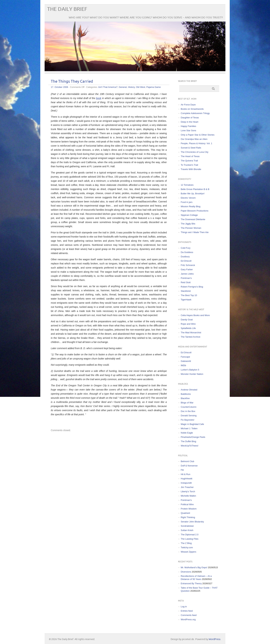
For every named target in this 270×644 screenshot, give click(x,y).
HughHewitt (187, 479)
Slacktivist (186, 291)
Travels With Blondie (191, 169)
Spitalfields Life (188, 328)
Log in (184, 607)
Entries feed (187, 611)
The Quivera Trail (189, 161)
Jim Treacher (187, 487)
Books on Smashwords (192, 109)
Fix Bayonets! (188, 420)
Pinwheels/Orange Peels (193, 437)
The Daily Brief (67, 9)
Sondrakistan (187, 526)
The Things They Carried (72, 82)
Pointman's (186, 278)
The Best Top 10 (189, 295)
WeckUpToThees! (190, 446)
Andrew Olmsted (189, 390)
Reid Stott (186, 282)
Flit (182, 470)
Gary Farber (187, 269)
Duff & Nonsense (189, 466)
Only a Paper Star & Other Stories (198, 135)
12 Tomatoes (187, 185)
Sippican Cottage (189, 215)
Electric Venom (188, 198)
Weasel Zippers (189, 552)
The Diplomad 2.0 (190, 535)
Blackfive (185, 398)
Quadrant (185, 513)
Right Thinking (188, 517)
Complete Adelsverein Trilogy (195, 113)
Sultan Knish (187, 530)
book (99, 98)
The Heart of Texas (190, 156)
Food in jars (187, 202)
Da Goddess (187, 252)
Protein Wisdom (189, 509)
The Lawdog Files (190, 539)
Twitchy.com (187, 547)
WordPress (215, 639)
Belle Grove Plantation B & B (195, 189)
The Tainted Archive (191, 337)
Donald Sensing (189, 416)
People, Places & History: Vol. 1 (197, 143)
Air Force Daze (188, 105)
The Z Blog (186, 543)
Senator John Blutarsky (192, 522)
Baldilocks (186, 394)
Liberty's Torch (188, 491)
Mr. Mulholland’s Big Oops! (194, 567)
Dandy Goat (187, 320)
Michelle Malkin (188, 496)
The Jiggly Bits (188, 224)
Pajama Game (154, 87)
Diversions (186, 572)
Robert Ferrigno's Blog (192, 287)
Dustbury (185, 257)
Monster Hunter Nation (192, 374)
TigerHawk (186, 300)
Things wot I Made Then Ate (195, 232)
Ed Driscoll (186, 261)
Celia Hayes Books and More (195, 315)
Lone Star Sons (189, 130)
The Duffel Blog (188, 441)
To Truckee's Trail (189, 165)
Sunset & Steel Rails (191, 148)
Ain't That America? (108, 87)
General (123, 87)
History (131, 87)
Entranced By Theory (191, 583)
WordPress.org (188, 619)
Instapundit (186, 483)
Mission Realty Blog (191, 206)
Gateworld (186, 361)
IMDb (183, 365)
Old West (141, 87)
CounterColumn (189, 407)
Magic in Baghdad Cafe (192, 424)
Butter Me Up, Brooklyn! (193, 194)
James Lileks (187, 274)
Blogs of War (187, 403)
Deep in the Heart (190, 122)
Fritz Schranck (188, 265)
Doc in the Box (188, 411)
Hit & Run (186, 474)
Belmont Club (188, 461)
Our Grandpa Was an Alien (194, 139)
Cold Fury (186, 248)
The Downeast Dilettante (193, 219)
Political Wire (187, 504)
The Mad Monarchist (191, 333)
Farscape (185, 357)
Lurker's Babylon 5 (190, 370)
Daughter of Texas (190, 118)
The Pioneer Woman (191, 228)
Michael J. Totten (189, 428)
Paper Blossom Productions (195, 211)
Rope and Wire (188, 324)
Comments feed (189, 615)
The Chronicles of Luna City (195, 152)
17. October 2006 (59, 87)
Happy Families (189, 126)
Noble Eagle (187, 433)
